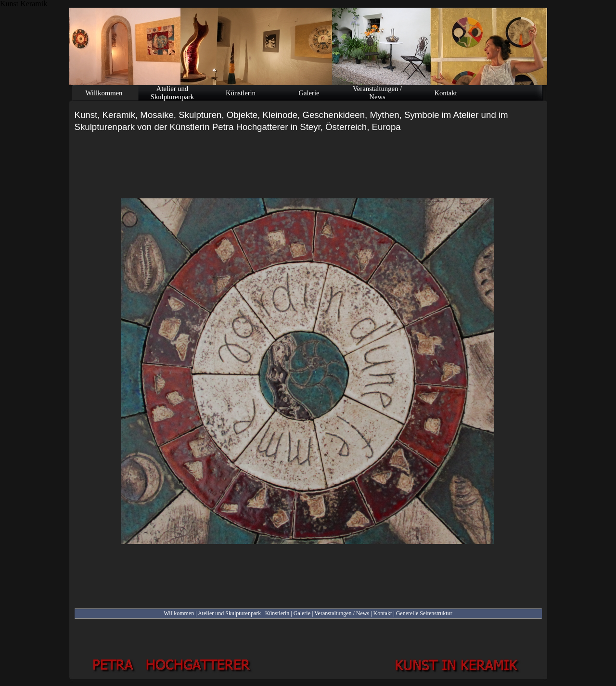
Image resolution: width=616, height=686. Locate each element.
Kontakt (383, 613)
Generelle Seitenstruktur (424, 613)
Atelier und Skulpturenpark (229, 613)
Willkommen (179, 613)
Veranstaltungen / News (342, 613)
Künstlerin (277, 613)
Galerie (302, 613)
